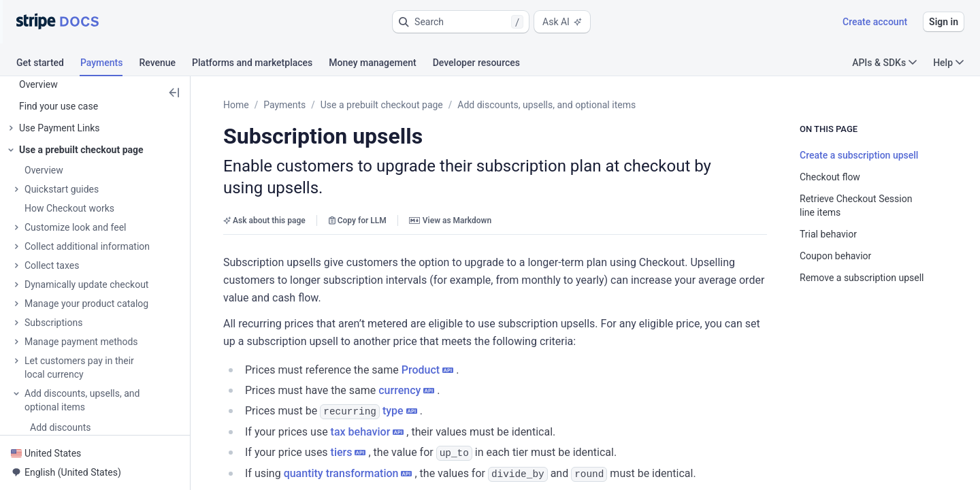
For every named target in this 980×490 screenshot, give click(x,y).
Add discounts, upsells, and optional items (546, 105)
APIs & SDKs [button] (884, 63)
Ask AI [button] (562, 22)
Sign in (944, 22)
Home (236, 105)
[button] (461, 22)
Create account (875, 22)
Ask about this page (264, 220)
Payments (284, 105)
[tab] (48, 65)
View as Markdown (450, 220)
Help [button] (948, 63)
